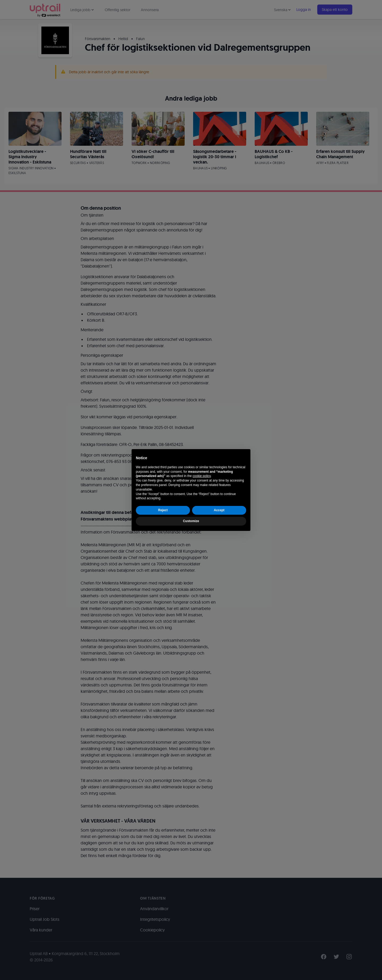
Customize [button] (191, 521)
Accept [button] (219, 510)
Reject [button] (163, 510)
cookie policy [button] (202, 476)
